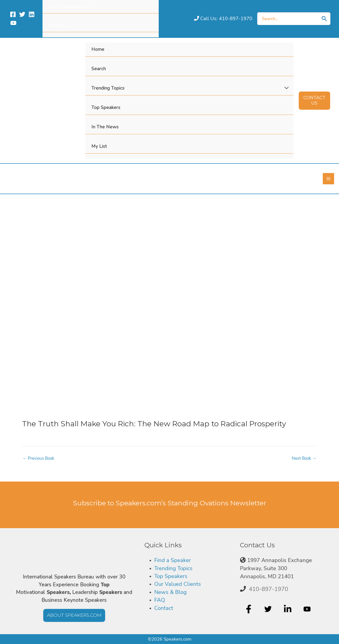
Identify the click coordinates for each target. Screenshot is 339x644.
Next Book (303, 458)
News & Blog (170, 592)
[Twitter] (22, 14)
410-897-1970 (268, 589)
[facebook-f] (249, 609)
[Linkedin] (32, 14)
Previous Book (40, 458)
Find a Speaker (173, 560)
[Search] (324, 19)
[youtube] (308, 609)
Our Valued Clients (178, 584)
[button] (314, 101)
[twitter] (269, 609)
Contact (164, 608)
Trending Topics (173, 568)
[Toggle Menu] (286, 88)
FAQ (160, 600)
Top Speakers (171, 576)
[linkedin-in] (288, 609)
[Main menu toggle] (328, 179)
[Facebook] (13, 14)
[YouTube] (13, 23)
